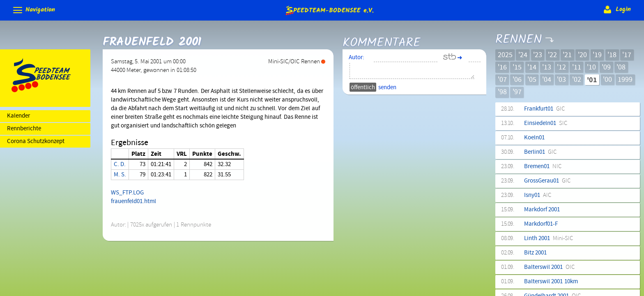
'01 (592, 80)
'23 (538, 55)
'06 (517, 80)
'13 (547, 67)
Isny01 (538, 195)
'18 (612, 55)
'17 (627, 55)
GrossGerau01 (547, 181)
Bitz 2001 (537, 253)
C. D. (120, 164)
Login (616, 9)
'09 (606, 67)
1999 (625, 80)
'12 (561, 67)
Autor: (356, 58)
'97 (517, 92)
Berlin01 (540, 152)
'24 (523, 55)
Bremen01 (543, 166)
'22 (552, 55)
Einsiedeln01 (546, 123)
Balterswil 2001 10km (552, 282)
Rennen (518, 34)
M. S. (120, 175)
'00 (607, 80)
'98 (502, 92)
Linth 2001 (549, 238)
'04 (547, 80)
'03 (561, 80)
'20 (582, 55)
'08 (621, 67)
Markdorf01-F (542, 224)
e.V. (329, 10)
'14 (532, 67)
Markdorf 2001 (543, 210)
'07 (502, 80)
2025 (505, 55)
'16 (502, 67)
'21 (567, 55)
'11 (577, 67)
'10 (591, 67)
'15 (517, 67)
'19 (597, 55)
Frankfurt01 (544, 109)
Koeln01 (536, 138)
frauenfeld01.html (133, 201)
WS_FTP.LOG (127, 193)
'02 (577, 80)
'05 (532, 80)
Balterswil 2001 (549, 267)
